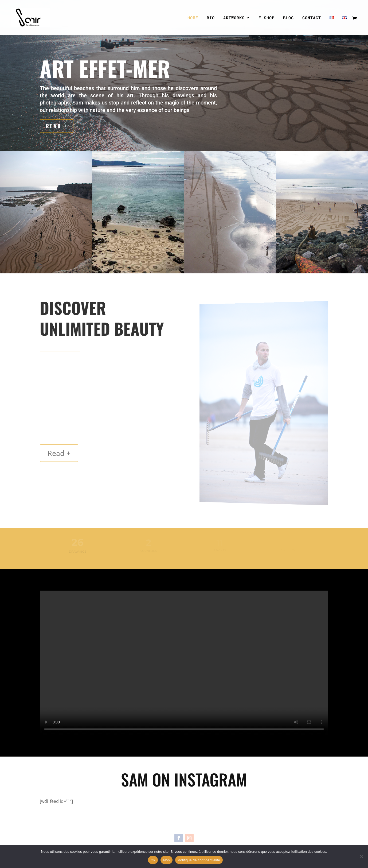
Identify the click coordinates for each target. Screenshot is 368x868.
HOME (193, 18)
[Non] (361, 857)
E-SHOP (267, 18)
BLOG (288, 18)
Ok (153, 860)
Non (167, 860)
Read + (57, 126)
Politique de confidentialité (199, 860)
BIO (211, 18)
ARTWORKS (234, 18)
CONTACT (312, 18)
